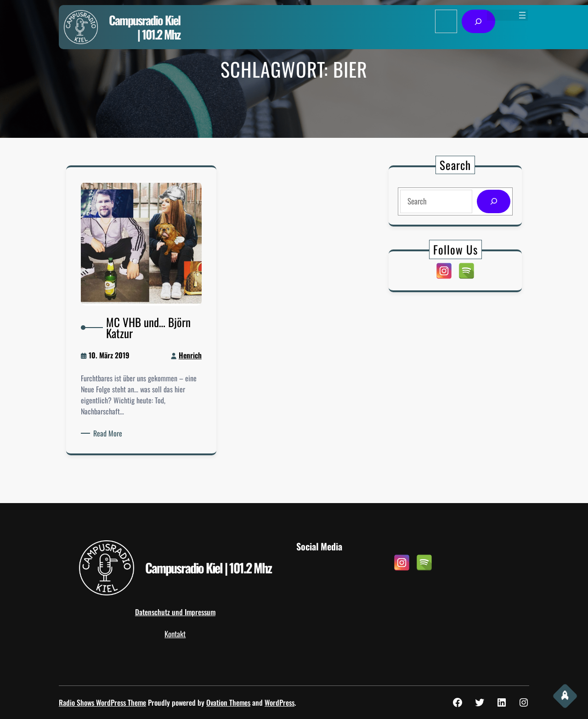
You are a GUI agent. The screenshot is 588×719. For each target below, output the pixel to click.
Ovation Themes (228, 702)
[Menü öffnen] (522, 15)
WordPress (280, 702)
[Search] (492, 201)
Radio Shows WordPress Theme (102, 702)
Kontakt (175, 634)
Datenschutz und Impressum (175, 612)
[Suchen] (478, 21)
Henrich (184, 355)
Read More (113, 424)
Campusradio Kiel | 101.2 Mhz (144, 27)
